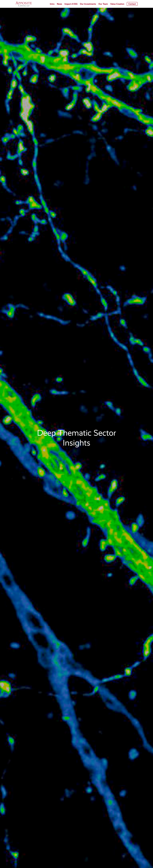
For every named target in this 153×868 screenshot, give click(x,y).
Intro (52, 4)
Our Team (103, 4)
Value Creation (117, 4)
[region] (76, 438)
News (59, 4)
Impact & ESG (71, 4)
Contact (132, 4)
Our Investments (88, 4)
